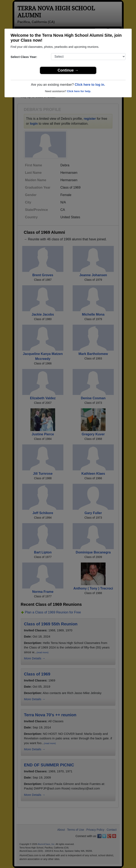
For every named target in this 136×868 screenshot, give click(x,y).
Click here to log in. (90, 85)
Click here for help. (79, 91)
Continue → (68, 70)
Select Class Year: (24, 57)
